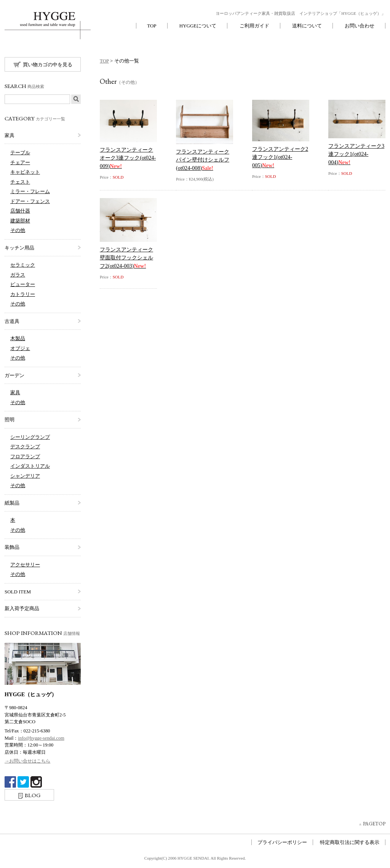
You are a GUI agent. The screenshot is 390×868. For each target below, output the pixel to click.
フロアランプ (25, 456)
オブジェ (20, 348)
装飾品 (12, 547)
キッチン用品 (19, 248)
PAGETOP (374, 824)
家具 (10, 135)
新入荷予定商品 (22, 608)
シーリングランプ (30, 437)
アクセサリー (25, 565)
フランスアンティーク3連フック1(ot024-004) (356, 154)
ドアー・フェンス (30, 201)
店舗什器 (20, 211)
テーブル (20, 153)
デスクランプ (25, 447)
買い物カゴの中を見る (43, 64)
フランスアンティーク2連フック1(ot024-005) (280, 157)
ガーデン (14, 375)
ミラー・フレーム (30, 191)
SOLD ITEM (18, 592)
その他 (18, 230)
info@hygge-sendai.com (41, 738)
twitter (23, 782)
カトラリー (23, 294)
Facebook (10, 782)
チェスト (20, 182)
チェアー (20, 162)
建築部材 (20, 221)
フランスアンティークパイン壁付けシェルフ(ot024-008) (203, 160)
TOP (152, 26)
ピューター (23, 284)
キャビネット (25, 172)
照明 (10, 420)
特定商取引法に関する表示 (350, 842)
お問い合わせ (360, 26)
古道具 (12, 321)
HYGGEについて (198, 26)
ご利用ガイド (254, 26)
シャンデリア (25, 476)
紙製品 (12, 503)
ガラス (18, 275)
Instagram (36, 782)
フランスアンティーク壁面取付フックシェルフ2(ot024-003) (126, 258)
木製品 (18, 338)
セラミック (23, 265)
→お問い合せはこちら (27, 761)
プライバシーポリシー (282, 842)
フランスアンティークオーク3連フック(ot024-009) (128, 158)
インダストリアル (30, 466)
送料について (307, 26)
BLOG (30, 795)
